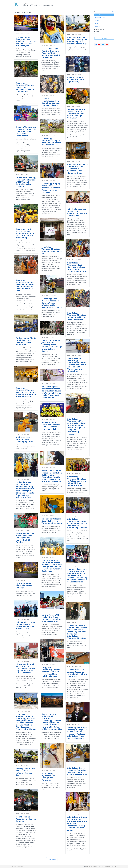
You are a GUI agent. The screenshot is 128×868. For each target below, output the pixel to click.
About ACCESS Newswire (91, 867)
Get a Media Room (105, 867)
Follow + (104, 38)
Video (97, 23)
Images (97, 21)
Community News (100, 18)
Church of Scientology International (38, 5)
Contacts (98, 26)
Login (115, 867)
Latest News (99, 15)
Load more (52, 859)
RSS (112, 12)
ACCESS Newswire (17, 867)
